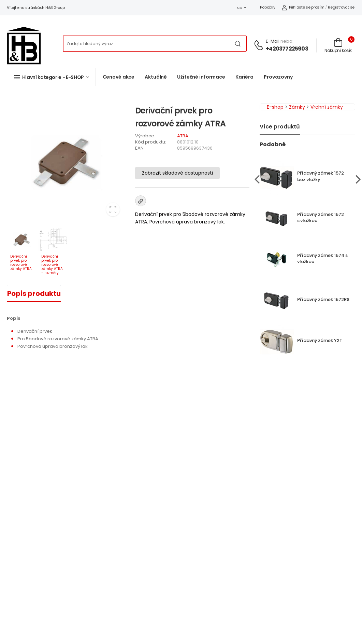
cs (239, 8)
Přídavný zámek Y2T (320, 340)
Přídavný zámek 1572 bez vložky (321, 176)
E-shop (275, 107)
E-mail (273, 41)
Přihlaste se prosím (303, 7)
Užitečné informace (201, 77)
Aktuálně (156, 77)
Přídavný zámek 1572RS (323, 299)
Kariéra (244, 77)
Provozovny (278, 77)
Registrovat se (341, 7)
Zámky (297, 107)
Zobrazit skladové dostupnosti (177, 173)
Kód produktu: (151, 142)
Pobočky (267, 7)
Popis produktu (34, 293)
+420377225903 (287, 49)
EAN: (140, 148)
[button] (51, 77)
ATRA (183, 136)
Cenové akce (119, 77)
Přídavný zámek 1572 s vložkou (321, 218)
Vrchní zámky (327, 107)
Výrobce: (145, 136)
